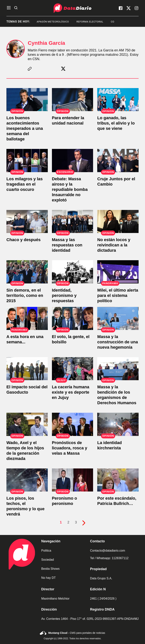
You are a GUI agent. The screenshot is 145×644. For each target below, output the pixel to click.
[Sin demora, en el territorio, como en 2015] (27, 272)
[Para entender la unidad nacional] (73, 100)
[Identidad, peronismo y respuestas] (73, 272)
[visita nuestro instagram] (137, 8)
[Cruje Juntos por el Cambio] (118, 160)
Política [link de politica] (46, 551)
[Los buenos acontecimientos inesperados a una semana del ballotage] (27, 100)
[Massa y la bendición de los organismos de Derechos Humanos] (118, 369)
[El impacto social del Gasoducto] (27, 369)
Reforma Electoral (96, 22)
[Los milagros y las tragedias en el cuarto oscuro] (27, 160)
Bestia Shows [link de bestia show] (51, 569)
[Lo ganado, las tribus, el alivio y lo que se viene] (118, 100)
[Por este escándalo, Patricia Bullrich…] (118, 480)
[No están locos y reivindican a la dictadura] (118, 221)
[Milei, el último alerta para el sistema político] (118, 272)
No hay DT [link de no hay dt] (49, 578)
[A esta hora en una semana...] (27, 318)
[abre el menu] (9, 8)
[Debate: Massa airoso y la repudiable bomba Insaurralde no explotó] (73, 160)
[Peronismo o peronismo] (73, 480)
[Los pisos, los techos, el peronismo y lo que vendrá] (27, 480)
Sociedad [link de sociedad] (48, 560)
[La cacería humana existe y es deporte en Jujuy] (73, 369)
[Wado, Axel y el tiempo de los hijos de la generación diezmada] (27, 424)
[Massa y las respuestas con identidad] (73, 221)
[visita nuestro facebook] (121, 8)
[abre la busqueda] (16, 8)
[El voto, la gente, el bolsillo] (73, 318)
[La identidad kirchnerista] (118, 424)
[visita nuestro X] (129, 8)
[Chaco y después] (27, 221)
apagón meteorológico (59, 22)
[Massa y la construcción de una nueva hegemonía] (118, 318)
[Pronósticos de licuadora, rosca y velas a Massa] (73, 424)
